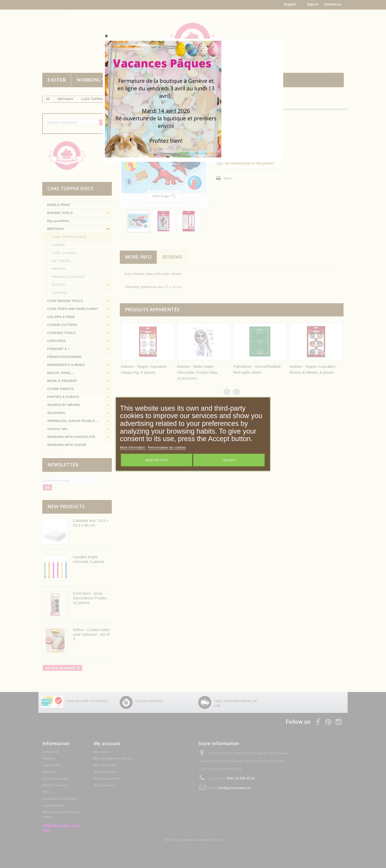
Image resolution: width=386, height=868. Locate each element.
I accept (229, 460)
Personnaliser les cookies (167, 447)
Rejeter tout (157, 460)
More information (133, 447)
